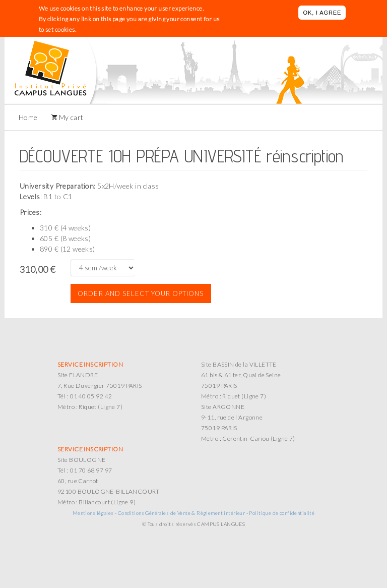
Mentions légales (93, 513)
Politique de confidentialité (282, 513)
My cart (70, 117)
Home (28, 117)
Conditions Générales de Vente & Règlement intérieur (181, 513)
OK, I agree (322, 13)
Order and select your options (141, 293)
